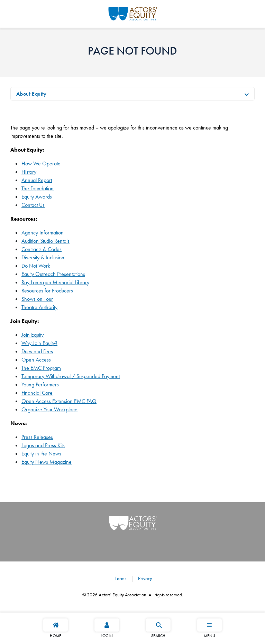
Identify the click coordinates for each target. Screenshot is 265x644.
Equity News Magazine (47, 462)
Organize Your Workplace (49, 409)
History (29, 172)
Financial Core (37, 393)
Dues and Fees (37, 351)
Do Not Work (36, 266)
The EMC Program (41, 368)
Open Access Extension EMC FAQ (59, 401)
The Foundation (38, 188)
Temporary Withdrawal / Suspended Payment (71, 376)
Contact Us (33, 205)
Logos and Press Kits (43, 445)
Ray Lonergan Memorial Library (55, 282)
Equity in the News (41, 454)
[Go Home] (133, 13)
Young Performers (40, 385)
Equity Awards (37, 197)
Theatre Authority (39, 307)
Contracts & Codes (42, 249)
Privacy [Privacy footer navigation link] (144, 578)
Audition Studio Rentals (45, 241)
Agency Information (43, 233)
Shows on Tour (37, 299)
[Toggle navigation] (247, 94)
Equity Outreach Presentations (53, 274)
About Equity (31, 94)
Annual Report (37, 180)
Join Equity (33, 335)
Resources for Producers (47, 291)
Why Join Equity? (39, 343)
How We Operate (41, 164)
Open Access (36, 360)
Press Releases (37, 437)
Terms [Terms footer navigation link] (121, 578)
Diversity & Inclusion (43, 257)
